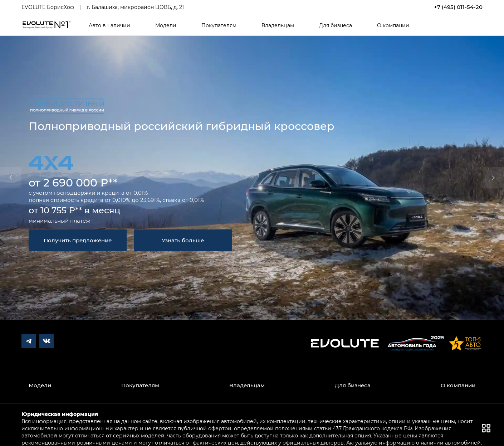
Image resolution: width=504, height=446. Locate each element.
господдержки (75, 193)
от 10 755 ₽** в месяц (75, 210)
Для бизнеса (336, 25)
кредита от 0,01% (125, 193)
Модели (166, 25)
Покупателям (219, 25)
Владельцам (278, 25)
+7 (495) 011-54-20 (458, 7)
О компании (393, 25)
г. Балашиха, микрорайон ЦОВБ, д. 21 (135, 7)
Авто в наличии (109, 25)
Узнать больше (183, 240)
